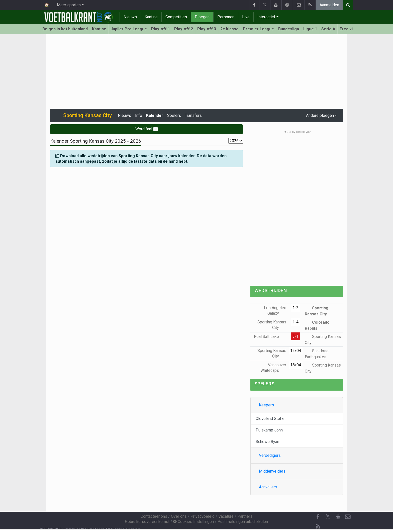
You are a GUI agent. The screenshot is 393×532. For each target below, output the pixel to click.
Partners (245, 516)
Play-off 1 (161, 29)
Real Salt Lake (270, 337)
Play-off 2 (184, 29)
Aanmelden (329, 5)
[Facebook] (318, 517)
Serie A (328, 29)
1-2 (296, 308)
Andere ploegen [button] (320, 115)
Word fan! (146, 129)
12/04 (296, 351)
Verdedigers (270, 455)
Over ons (179, 516)
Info (139, 115)
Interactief (266, 17)
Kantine (151, 17)
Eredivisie (349, 29)
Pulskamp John (269, 430)
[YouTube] (338, 517)
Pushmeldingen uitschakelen (243, 522)
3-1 (296, 336)
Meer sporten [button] (69, 5)
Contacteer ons (154, 516)
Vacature (226, 516)
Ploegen (202, 17)
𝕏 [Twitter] (328, 517)
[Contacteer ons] (348, 517)
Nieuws (130, 17)
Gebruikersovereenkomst (147, 522)
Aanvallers (268, 487)
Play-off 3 (207, 29)
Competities (176, 17)
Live (246, 17)
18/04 (296, 365)
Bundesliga (289, 29)
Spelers (174, 115)
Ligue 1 (310, 29)
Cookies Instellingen (193, 522)
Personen (226, 17)
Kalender (155, 115)
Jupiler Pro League (129, 29)
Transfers (193, 115)
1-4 (296, 322)
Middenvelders (272, 471)
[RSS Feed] (318, 527)
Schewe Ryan (267, 442)
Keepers (266, 405)
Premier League (258, 29)
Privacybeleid (203, 516)
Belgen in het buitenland (65, 29)
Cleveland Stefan (271, 419)
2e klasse (229, 29)
